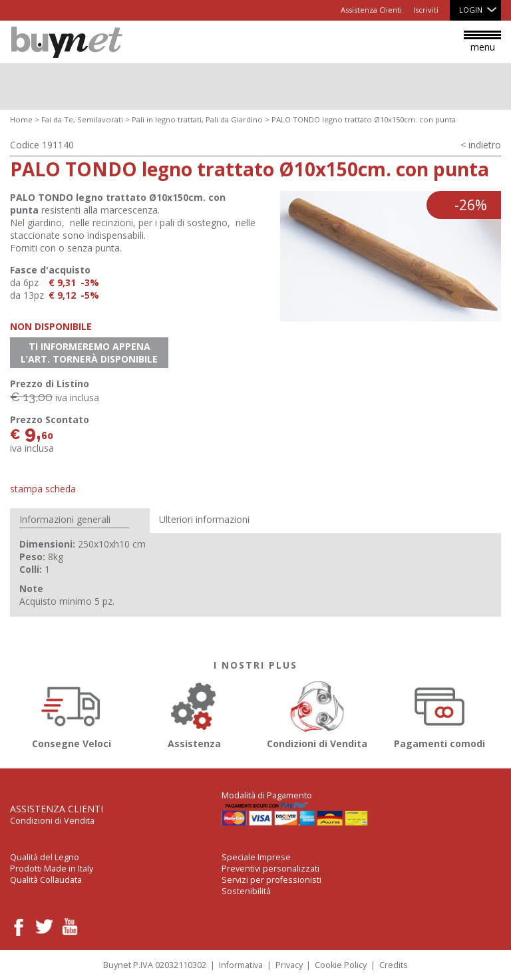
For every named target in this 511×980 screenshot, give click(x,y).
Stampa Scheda (43, 489)
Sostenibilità (246, 891)
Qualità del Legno (45, 857)
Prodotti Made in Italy (52, 869)
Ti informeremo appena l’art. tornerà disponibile (89, 353)
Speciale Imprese (256, 857)
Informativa (241, 965)
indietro (485, 145)
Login (471, 10)
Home (21, 119)
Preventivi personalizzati (270, 869)
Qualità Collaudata (46, 880)
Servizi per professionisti (271, 880)
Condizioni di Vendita (317, 713)
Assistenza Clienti (371, 10)
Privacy (289, 965)
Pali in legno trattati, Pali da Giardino (197, 119)
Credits (394, 965)
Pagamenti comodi (440, 713)
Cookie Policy (341, 965)
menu (482, 42)
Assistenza (195, 713)
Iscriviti (426, 10)
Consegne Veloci (72, 713)
